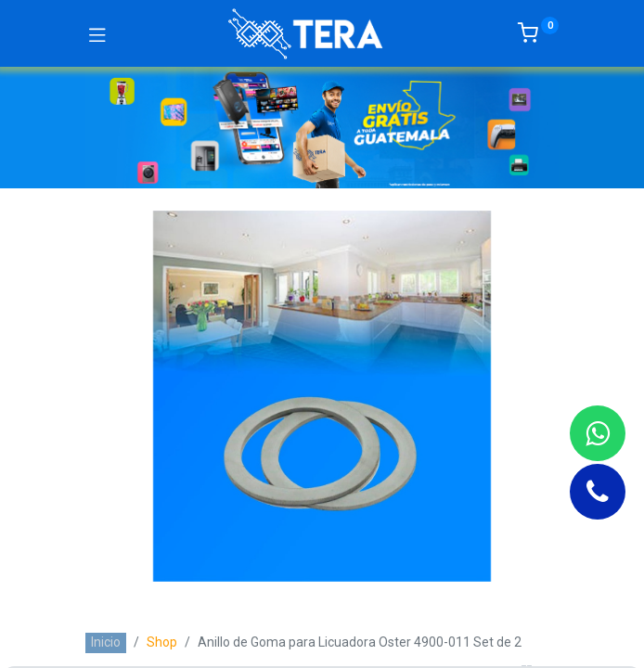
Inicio (106, 642)
